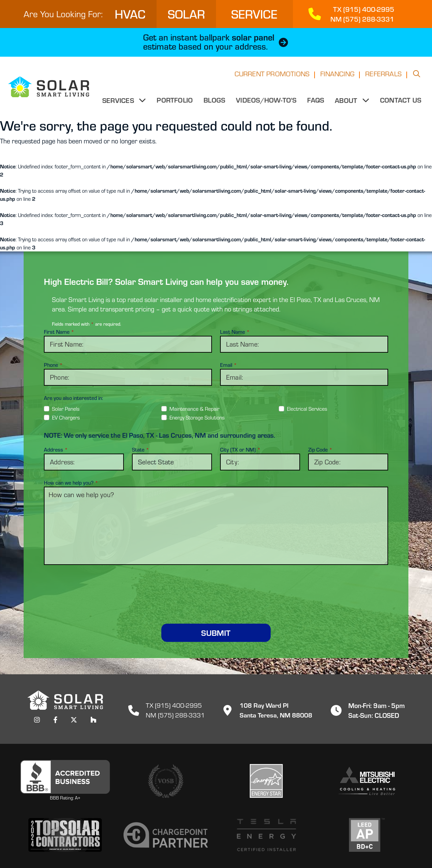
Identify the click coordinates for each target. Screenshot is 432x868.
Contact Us (401, 102)
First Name (59, 332)
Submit (216, 633)
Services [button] (120, 102)
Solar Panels (66, 409)
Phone (53, 365)
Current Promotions (272, 76)
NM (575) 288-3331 (175, 715)
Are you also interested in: (73, 398)
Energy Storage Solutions (197, 417)
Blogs (215, 102)
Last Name (235, 332)
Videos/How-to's (266, 102)
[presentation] (216, 586)
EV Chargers (66, 417)
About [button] (347, 102)
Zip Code (320, 450)
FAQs (316, 102)
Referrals (383, 76)
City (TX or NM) (240, 450)
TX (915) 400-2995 (174, 705)
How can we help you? (71, 483)
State (141, 450)
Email (228, 365)
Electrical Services (307, 409)
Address (56, 450)
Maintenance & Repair (194, 409)
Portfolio (175, 102)
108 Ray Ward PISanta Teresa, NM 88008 (265, 710)
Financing (337, 76)
